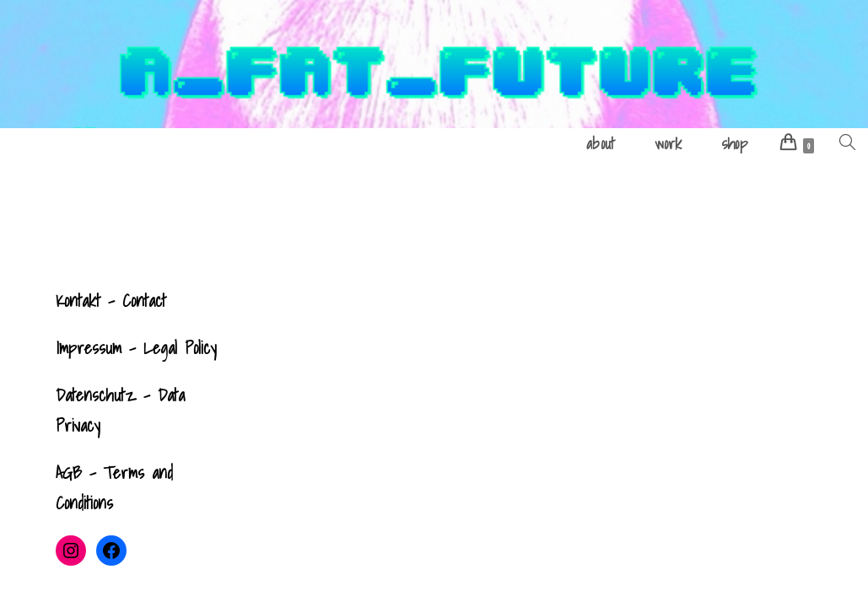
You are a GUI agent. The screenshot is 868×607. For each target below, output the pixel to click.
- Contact (133, 301)
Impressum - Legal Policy (136, 348)
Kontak (76, 301)
